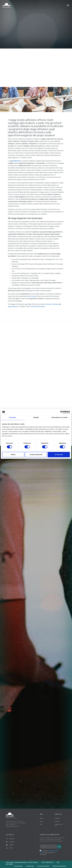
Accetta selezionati (36, 455)
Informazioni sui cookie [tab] (59, 417)
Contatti (57, 821)
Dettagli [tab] (36, 417)
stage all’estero (15, 161)
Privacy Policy (18, 866)
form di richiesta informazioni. (36, 306)
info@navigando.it (15, 826)
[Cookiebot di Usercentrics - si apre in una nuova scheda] (62, 412)
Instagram (10, 842)
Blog (41, 821)
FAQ (41, 824)
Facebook (10, 839)
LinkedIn (10, 845)
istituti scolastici (32, 296)
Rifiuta (13, 455)
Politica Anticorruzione (59, 866)
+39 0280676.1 (12, 825)
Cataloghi (57, 818)
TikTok (9, 848)
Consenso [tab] (13, 417)
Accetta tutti (59, 455)
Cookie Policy (30, 866)
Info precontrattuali (43, 866)
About (41, 818)
